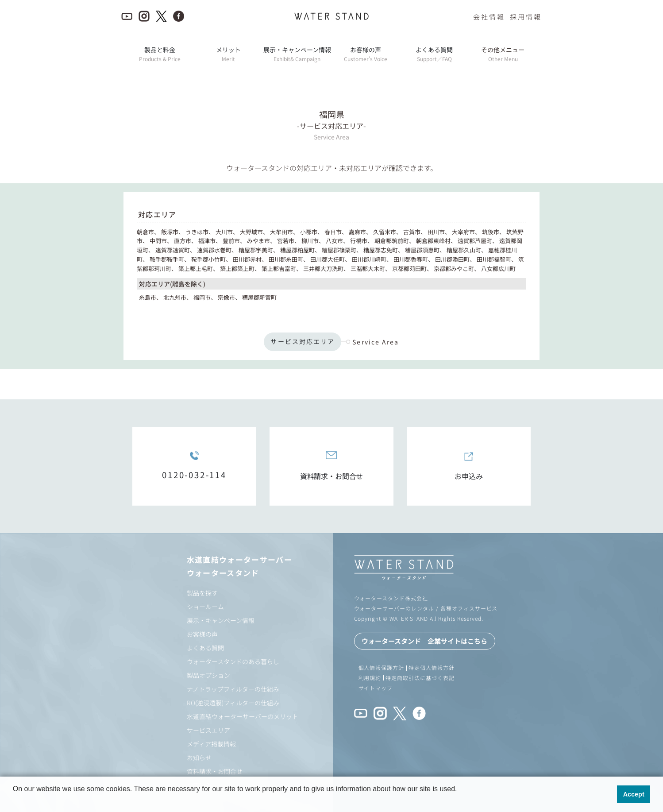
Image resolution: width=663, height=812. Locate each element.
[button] (14, 800)
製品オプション (208, 675)
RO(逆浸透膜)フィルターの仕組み (233, 703)
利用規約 (370, 678)
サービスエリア (208, 730)
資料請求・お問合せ (215, 771)
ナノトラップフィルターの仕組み (233, 689)
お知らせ (199, 758)
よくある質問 (205, 648)
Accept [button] (634, 794)
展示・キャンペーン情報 (221, 620)
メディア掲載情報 (211, 744)
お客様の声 (202, 634)
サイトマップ (376, 688)
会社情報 (489, 17)
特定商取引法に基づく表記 (420, 678)
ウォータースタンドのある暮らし (233, 661)
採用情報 (526, 17)
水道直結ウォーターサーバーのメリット (243, 716)
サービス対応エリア (303, 341)
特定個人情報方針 (432, 667)
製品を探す (202, 593)
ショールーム (205, 607)
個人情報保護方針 (382, 667)
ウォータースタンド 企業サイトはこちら (424, 641)
